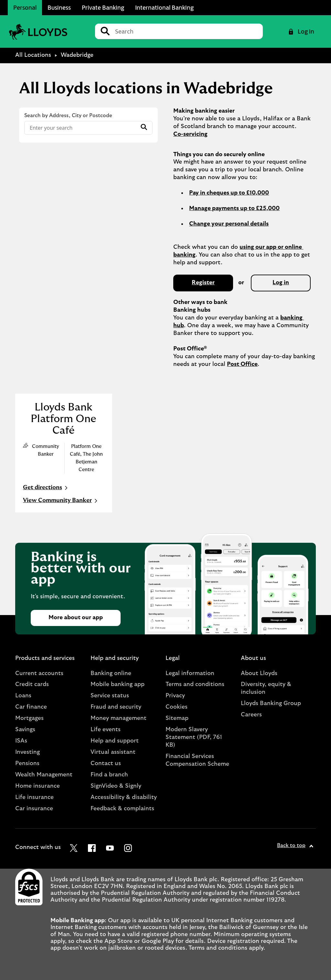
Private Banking (103, 7)
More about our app (76, 618)
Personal (25, 7)
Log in (281, 283)
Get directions (46, 488)
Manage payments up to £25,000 (234, 208)
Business (59, 7)
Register (203, 283)
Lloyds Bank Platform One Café (64, 419)
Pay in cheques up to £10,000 (229, 193)
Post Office (242, 364)
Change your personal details (229, 224)
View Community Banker (61, 501)
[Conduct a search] (186, 31)
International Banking (164, 7)
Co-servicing (190, 134)
